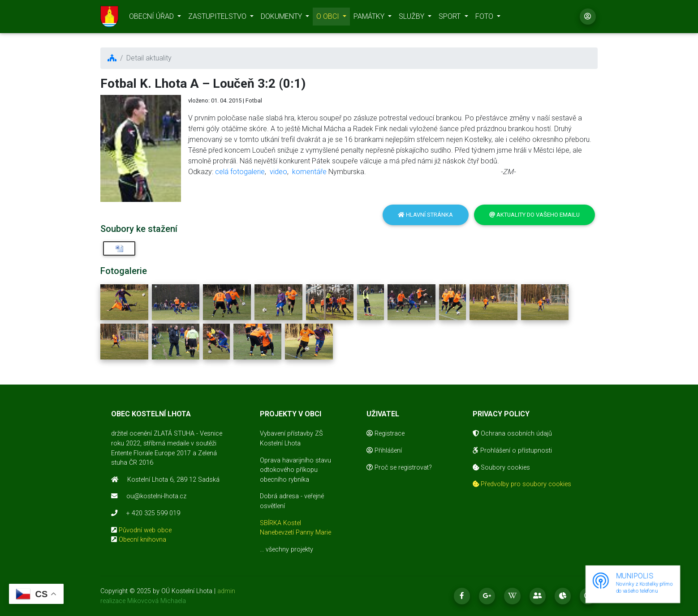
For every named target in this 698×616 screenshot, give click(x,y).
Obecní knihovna (142, 540)
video (278, 172)
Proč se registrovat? (399, 468)
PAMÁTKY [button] (370, 18)
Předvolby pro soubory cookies (522, 484)
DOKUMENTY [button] (282, 18)
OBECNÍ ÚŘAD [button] (152, 18)
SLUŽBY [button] (412, 18)
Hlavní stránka (425, 215)
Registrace (386, 434)
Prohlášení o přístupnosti (512, 451)
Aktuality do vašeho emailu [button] (534, 215)
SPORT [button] (450, 18)
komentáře (309, 172)
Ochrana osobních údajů (512, 434)
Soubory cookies (501, 468)
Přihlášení (384, 451)
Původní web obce (145, 530)
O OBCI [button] (329, 18)
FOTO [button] (485, 18)
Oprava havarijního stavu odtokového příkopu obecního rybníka (295, 470)
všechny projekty (289, 550)
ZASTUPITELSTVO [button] (218, 18)
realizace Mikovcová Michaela (143, 601)
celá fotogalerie (240, 172)
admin (226, 591)
